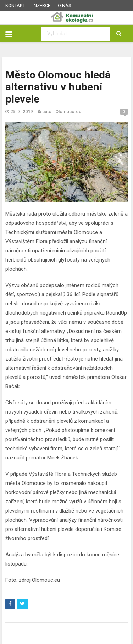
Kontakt (15, 5)
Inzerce (41, 5)
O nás (65, 5)
